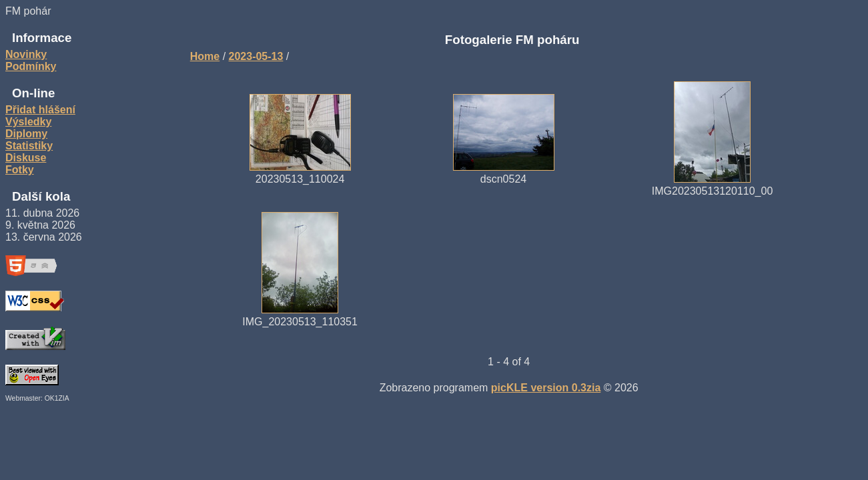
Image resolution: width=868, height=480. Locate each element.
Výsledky (28, 122)
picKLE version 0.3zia (546, 388)
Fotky (20, 170)
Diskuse (26, 158)
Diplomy (26, 134)
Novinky (26, 54)
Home (205, 56)
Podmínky (31, 66)
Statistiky (29, 146)
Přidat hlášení (40, 110)
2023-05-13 (256, 56)
